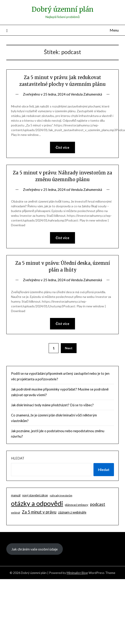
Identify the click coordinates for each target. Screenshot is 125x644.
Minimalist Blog (77, 573)
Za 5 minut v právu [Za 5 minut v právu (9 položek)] (39, 512)
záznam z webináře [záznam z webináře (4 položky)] (72, 512)
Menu (114, 30)
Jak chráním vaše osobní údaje (35, 549)
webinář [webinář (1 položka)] (16, 513)
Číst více (62, 147)
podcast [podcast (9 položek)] (98, 504)
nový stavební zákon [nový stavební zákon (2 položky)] (35, 495)
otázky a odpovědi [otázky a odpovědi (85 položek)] (37, 503)
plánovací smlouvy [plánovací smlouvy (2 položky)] (77, 505)
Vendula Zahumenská (86, 94)
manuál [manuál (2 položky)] (16, 495)
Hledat (18, 458)
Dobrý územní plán (62, 9)
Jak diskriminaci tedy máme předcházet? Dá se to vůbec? (52, 405)
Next (69, 348)
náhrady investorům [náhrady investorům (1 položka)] (61, 495)
